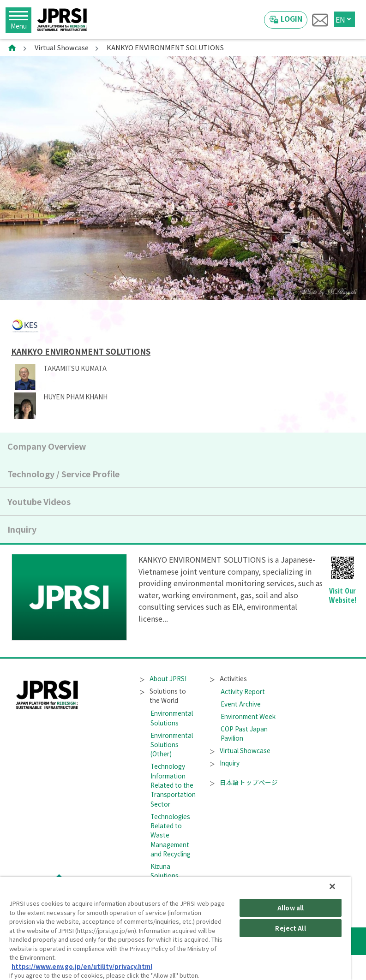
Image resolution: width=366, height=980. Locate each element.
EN (340, 19)
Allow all (291, 908)
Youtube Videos (39, 501)
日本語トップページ (244, 782)
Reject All (290, 928)
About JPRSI (163, 678)
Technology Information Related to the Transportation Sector (173, 785)
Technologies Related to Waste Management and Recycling (171, 835)
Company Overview (47, 446)
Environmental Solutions (172, 718)
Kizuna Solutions (165, 871)
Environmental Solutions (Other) (172, 745)
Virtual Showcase (62, 47)
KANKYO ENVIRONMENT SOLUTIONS (81, 351)
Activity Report (243, 691)
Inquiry (22, 529)
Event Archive (241, 704)
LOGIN (291, 18)
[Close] (332, 886)
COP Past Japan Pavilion (244, 733)
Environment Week (248, 716)
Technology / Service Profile (63, 474)
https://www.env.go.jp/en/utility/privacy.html (82, 966)
